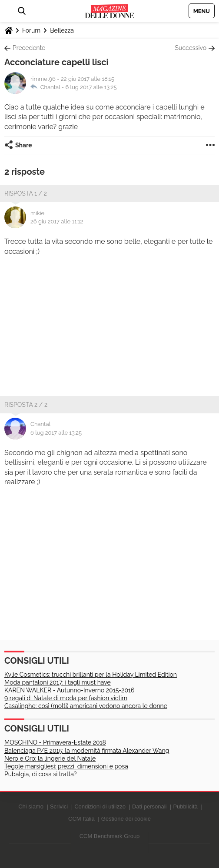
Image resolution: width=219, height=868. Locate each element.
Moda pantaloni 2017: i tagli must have (58, 682)
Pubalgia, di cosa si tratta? (40, 774)
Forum (31, 30)
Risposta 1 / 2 (26, 193)
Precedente (29, 48)
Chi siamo (31, 806)
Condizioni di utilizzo (100, 806)
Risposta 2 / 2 (26, 405)
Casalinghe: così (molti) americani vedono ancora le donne (86, 706)
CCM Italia (81, 819)
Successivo (191, 48)
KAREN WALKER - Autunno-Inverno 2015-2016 (69, 690)
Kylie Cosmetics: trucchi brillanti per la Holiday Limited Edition (91, 675)
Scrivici (59, 806)
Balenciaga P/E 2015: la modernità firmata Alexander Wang (87, 751)
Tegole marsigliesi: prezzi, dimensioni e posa (66, 766)
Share (24, 145)
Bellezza (62, 30)
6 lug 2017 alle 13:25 (91, 87)
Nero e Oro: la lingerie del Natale (50, 758)
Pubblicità (185, 806)
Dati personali (149, 806)
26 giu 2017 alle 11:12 (57, 221)
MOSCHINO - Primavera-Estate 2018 (55, 742)
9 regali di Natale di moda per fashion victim (66, 698)
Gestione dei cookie (126, 819)
